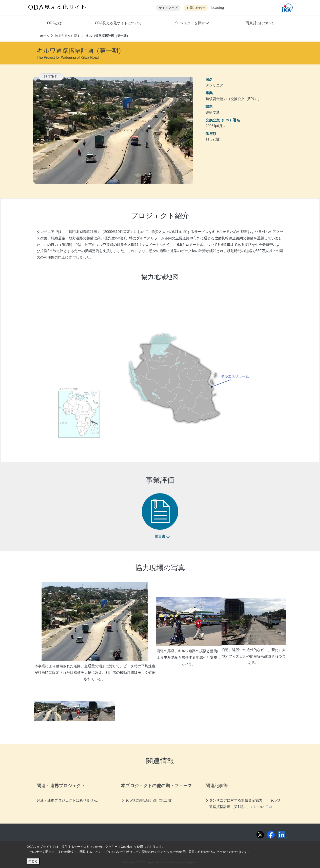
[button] (191, 24)
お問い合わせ (196, 8)
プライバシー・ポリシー (122, 852)
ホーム (45, 36)
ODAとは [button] (55, 23)
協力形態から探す (68, 36)
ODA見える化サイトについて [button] (118, 23)
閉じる (33, 861)
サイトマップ (168, 8)
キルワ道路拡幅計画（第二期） (150, 800)
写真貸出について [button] (260, 23)
